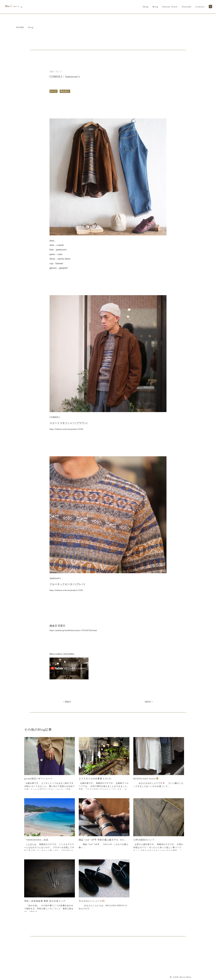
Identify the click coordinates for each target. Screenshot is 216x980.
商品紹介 (65, 91)
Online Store (170, 7)
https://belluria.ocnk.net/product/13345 (66, 590)
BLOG (54, 91)
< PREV (67, 702)
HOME (20, 27)
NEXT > (149, 702)
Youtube (187, 7)
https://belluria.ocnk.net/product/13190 (66, 429)
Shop (146, 7)
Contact (200, 7)
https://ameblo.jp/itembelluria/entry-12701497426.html (73, 630)
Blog (155, 7)
